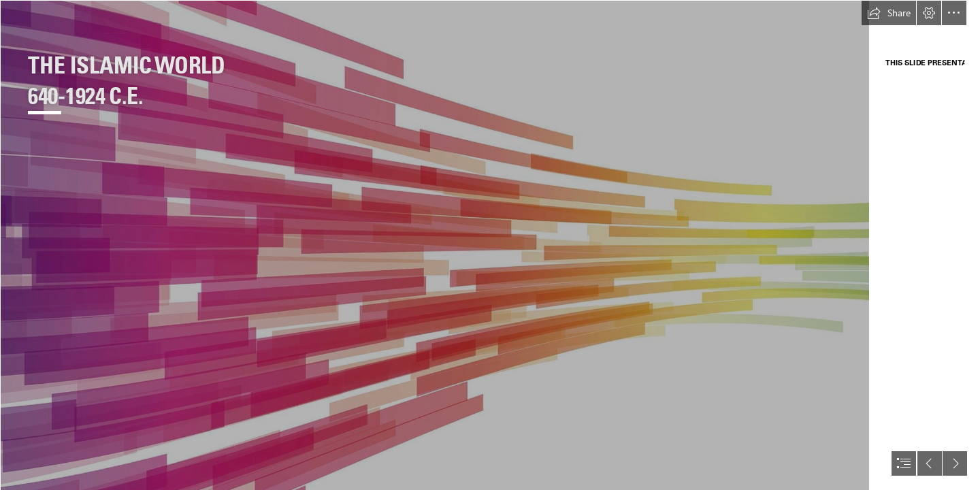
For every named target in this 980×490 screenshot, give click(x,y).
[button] (889, 13)
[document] (490, 245)
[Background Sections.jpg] (435, 245)
